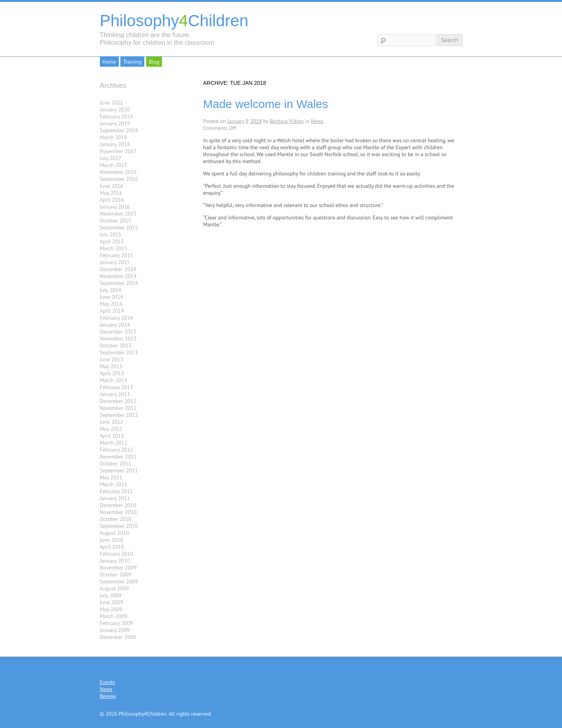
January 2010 (115, 561)
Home (109, 62)
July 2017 (111, 158)
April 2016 (112, 200)
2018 (256, 121)
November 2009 (118, 568)
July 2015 (111, 234)
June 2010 (112, 540)
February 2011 (116, 491)
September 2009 (119, 581)
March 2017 (114, 165)
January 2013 (115, 394)
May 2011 (111, 477)
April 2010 (112, 547)
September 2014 (119, 283)
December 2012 (118, 401)
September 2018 (119, 130)
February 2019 (116, 116)
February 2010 (116, 554)
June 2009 (112, 602)
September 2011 (119, 470)
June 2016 (112, 186)
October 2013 (116, 345)
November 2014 (118, 276)
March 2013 (114, 380)
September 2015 (119, 228)
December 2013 (118, 332)
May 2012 (111, 429)
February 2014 (116, 318)
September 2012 (119, 415)
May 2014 (111, 304)
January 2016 (115, 207)
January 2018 (115, 144)
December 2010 (118, 505)
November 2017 (118, 151)
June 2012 (112, 422)
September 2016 (119, 179)
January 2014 (115, 325)
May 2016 (111, 193)
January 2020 (115, 110)
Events (108, 682)
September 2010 (119, 526)
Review (108, 696)
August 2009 (115, 588)
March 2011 (114, 484)
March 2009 (114, 616)
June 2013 (112, 359)
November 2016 (118, 172)
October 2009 (116, 575)
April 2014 (112, 311)
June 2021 (112, 103)
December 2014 (118, 269)
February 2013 (116, 387)
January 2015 (115, 262)
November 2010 (118, 512)
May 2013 (111, 366)
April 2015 (112, 241)
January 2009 (115, 630)
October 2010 (116, 519)
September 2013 (119, 352)
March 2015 (114, 248)
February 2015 (116, 255)
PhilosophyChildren (174, 21)
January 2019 (115, 123)
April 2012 (112, 436)
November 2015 (118, 214)
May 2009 (111, 609)
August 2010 (115, 533)
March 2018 (114, 137)
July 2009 (111, 595)
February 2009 (116, 623)
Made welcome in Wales (266, 104)
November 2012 (118, 408)
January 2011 (115, 498)
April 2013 (112, 373)
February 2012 (116, 450)
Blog (154, 62)
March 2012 (114, 443)
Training (132, 62)
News (317, 121)
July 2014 (111, 290)
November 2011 (118, 457)
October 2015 (116, 221)
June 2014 (112, 297)
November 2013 (118, 339)
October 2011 (116, 463)
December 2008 (118, 637)
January (236, 121)
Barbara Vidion (287, 121)
